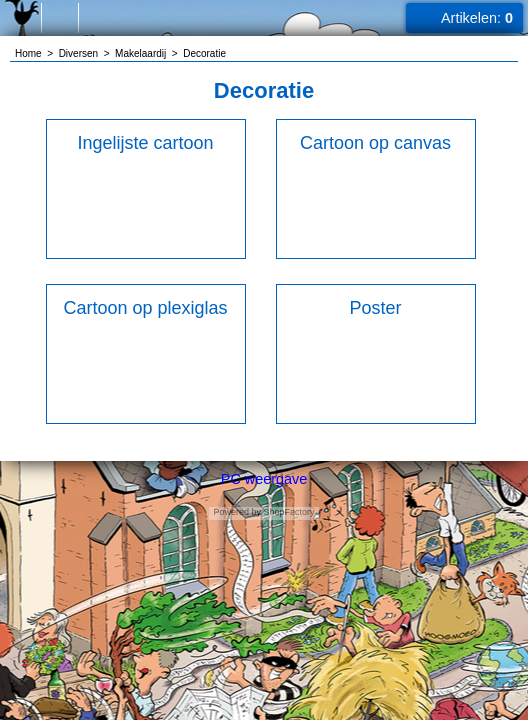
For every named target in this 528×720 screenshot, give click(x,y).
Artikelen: (477, 18)
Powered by (237, 512)
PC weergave (264, 479)
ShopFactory (288, 512)
